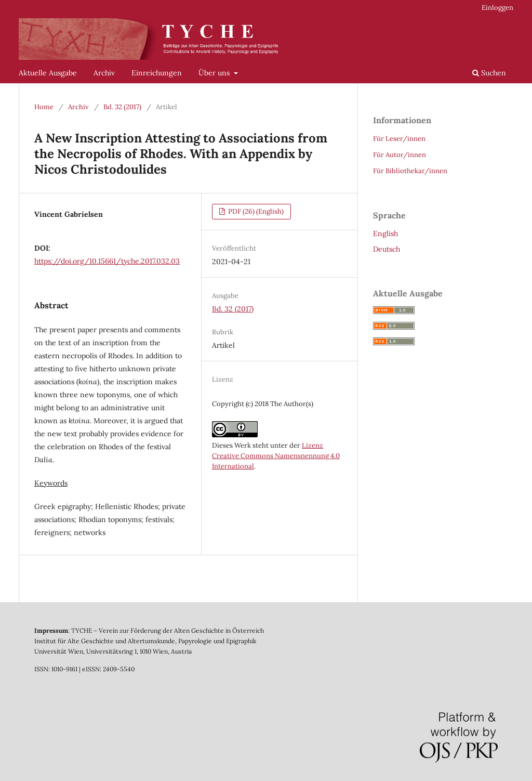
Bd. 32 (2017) (122, 107)
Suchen (489, 73)
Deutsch (387, 249)
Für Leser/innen (399, 139)
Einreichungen (157, 73)
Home (44, 107)
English (385, 233)
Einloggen (497, 8)
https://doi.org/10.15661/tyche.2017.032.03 (107, 261)
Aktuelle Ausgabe (48, 73)
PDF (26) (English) (255, 211)
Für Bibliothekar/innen (410, 171)
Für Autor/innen (400, 155)
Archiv (104, 73)
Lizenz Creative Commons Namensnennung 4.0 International (276, 456)
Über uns (215, 73)
